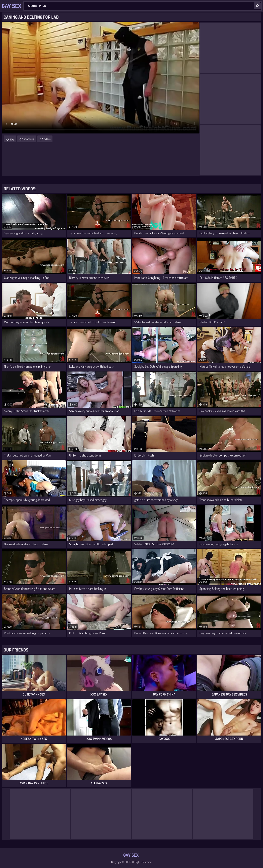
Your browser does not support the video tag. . (101, 78)
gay (12, 139)
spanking (29, 139)
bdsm (47, 139)
